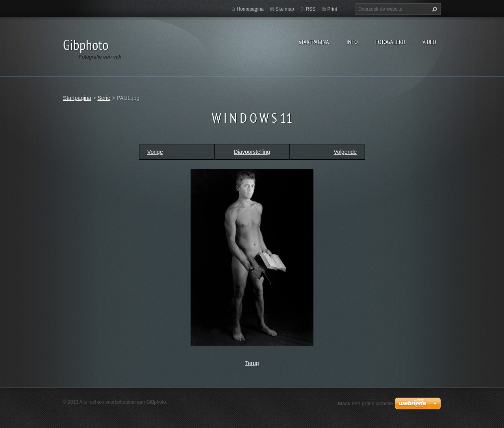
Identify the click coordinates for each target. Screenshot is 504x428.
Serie (104, 98)
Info (352, 42)
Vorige (155, 152)
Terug (252, 363)
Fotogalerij (390, 42)
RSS (311, 9)
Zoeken (434, 9)
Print (332, 9)
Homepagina (250, 9)
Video (429, 42)
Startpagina (314, 42)
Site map (284, 9)
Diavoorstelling (252, 152)
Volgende (345, 152)
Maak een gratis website (365, 403)
